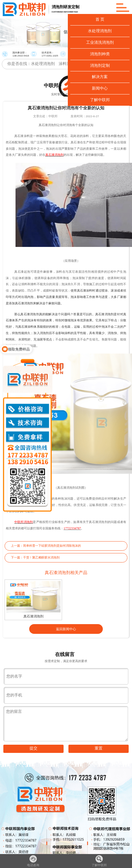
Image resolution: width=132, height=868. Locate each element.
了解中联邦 (99, 861)
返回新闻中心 (66, 629)
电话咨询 (33, 861)
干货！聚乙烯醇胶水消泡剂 (41, 557)
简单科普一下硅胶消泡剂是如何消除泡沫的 (52, 546)
